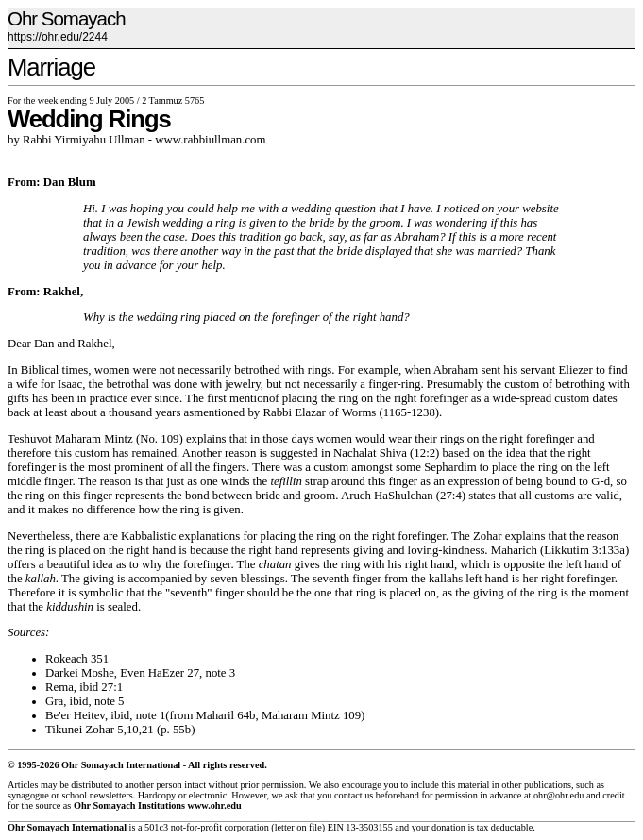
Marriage (51, 67)
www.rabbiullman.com (210, 140)
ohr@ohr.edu (558, 795)
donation (448, 827)
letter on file (298, 827)
